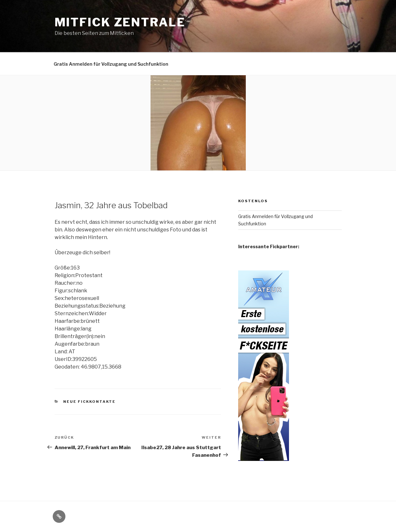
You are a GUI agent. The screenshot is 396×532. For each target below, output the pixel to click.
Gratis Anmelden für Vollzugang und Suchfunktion (111, 64)
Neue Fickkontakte (89, 402)
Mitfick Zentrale (120, 22)
